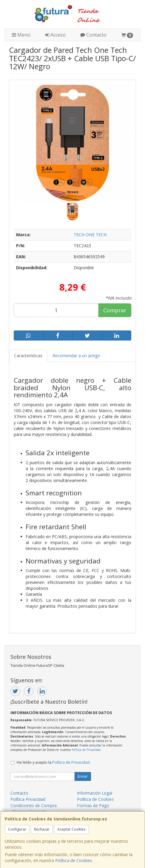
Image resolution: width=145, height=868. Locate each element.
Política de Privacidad (86, 750)
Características (28, 356)
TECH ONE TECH (90, 235)
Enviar (83, 776)
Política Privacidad (28, 799)
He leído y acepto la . (54, 762)
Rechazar (42, 829)
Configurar (17, 829)
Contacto (93, 35)
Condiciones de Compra (34, 805)
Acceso (55, 35)
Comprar (115, 310)
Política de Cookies (74, 860)
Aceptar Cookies (71, 829)
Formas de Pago (93, 805)
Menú (21, 35)
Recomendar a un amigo (76, 356)
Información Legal (95, 793)
